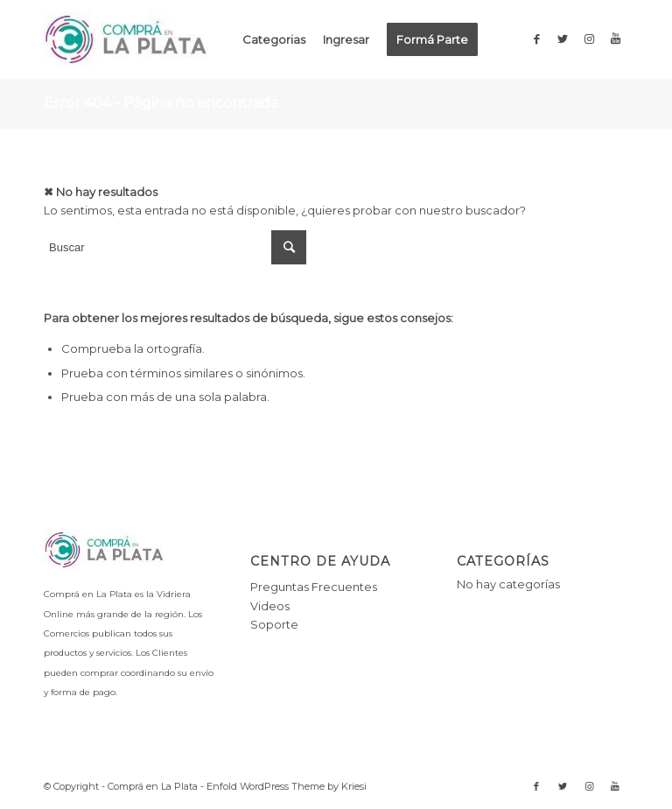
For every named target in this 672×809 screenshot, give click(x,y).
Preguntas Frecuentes (314, 587)
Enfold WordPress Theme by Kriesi (287, 786)
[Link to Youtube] (615, 39)
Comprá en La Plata (153, 786)
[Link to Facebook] (536, 39)
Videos (270, 606)
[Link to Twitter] (563, 39)
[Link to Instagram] (589, 39)
